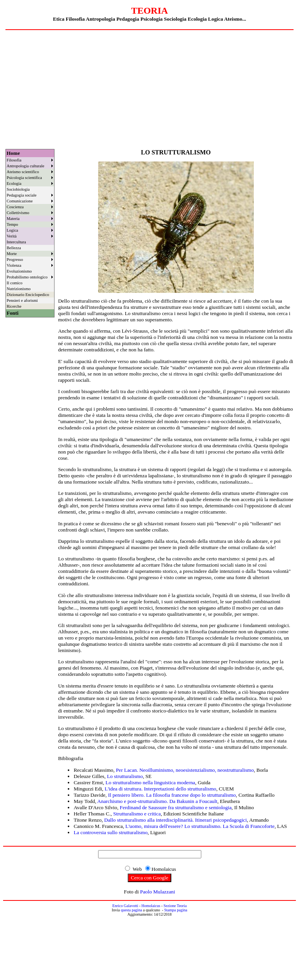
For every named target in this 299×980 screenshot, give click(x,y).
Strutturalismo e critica (137, 814)
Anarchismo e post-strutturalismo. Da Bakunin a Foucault (157, 801)
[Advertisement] (149, 89)
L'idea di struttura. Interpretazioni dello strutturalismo (161, 789)
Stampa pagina (176, 910)
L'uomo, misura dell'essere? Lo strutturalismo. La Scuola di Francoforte (200, 826)
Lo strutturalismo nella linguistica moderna (150, 782)
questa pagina (131, 910)
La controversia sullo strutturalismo (111, 832)
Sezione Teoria (175, 906)
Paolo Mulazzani (158, 892)
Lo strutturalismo (125, 776)
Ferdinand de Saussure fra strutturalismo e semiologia (176, 807)
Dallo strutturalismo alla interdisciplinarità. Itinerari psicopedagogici (176, 820)
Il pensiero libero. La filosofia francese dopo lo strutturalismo (172, 795)
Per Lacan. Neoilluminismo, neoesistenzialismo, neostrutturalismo (185, 770)
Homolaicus (151, 906)
